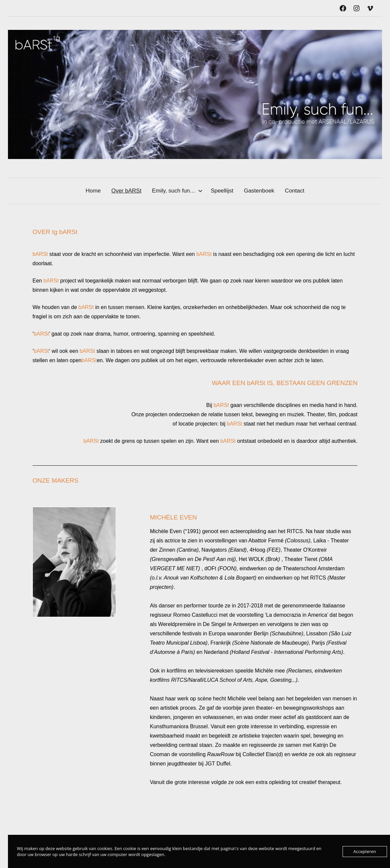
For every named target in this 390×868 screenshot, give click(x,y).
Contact (295, 191)
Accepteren (365, 851)
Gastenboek (259, 191)
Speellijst (222, 191)
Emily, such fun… (177, 191)
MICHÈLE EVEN (173, 517)
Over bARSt (127, 191)
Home (93, 191)
